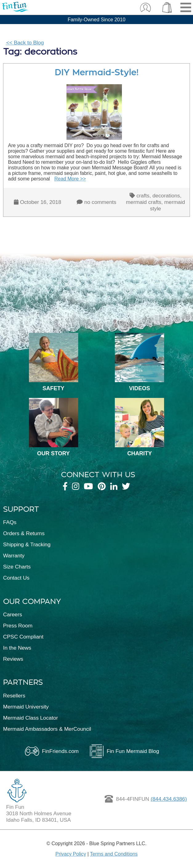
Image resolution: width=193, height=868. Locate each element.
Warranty (14, 556)
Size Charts (17, 567)
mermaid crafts (144, 202)
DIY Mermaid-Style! (97, 72)
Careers (13, 614)
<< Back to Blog (25, 43)
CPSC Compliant (23, 637)
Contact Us (16, 578)
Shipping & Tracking (27, 544)
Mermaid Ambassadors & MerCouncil (47, 729)
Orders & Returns (24, 533)
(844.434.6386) (169, 799)
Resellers (14, 696)
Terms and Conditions (114, 854)
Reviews (13, 659)
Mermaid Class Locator (30, 718)
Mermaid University (26, 707)
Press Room (18, 626)
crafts (143, 196)
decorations (166, 196)
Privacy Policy (71, 854)
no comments (100, 202)
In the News (17, 648)
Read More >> (70, 179)
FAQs (10, 522)
